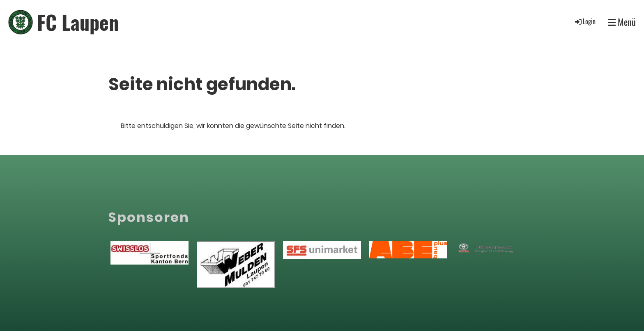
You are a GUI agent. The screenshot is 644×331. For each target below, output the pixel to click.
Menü (622, 22)
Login (585, 21)
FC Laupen (78, 22)
